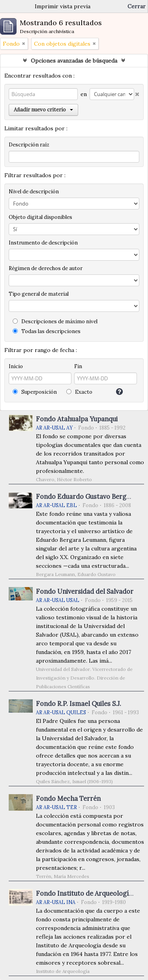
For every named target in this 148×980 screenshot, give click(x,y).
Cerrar (137, 6)
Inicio (16, 366)
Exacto (79, 392)
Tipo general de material (39, 294)
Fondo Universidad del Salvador (85, 591)
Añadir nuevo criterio (43, 110)
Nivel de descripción (34, 192)
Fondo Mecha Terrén (68, 798)
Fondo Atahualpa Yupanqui (77, 419)
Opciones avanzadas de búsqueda (74, 61)
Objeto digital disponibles (40, 217)
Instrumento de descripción (43, 243)
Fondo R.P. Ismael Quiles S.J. (79, 704)
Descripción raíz (29, 145)
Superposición (35, 392)
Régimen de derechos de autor (46, 268)
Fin (78, 366)
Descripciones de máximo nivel (55, 321)
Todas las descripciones (47, 331)
